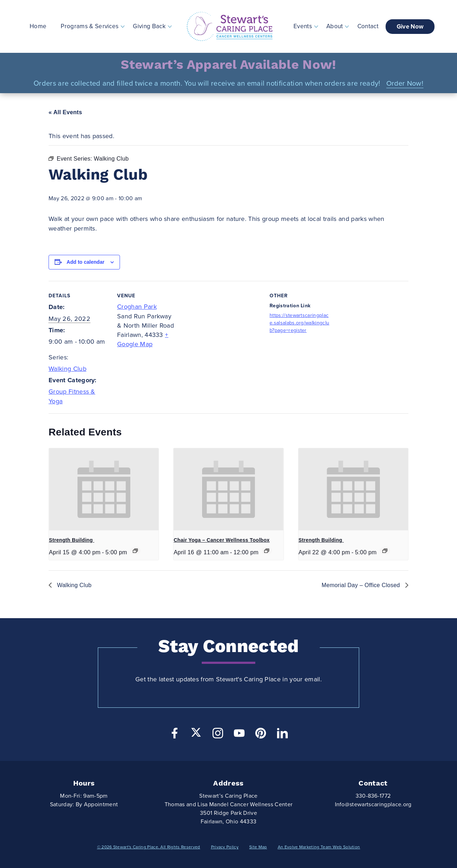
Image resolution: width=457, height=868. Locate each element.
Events (303, 26)
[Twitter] (196, 732)
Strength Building (72, 540)
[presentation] (104, 489)
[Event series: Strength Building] (135, 551)
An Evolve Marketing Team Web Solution (319, 847)
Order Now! (405, 84)
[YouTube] (239, 735)
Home (38, 26)
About (335, 26)
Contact (368, 26)
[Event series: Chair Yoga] (267, 551)
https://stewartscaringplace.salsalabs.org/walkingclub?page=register (299, 323)
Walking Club (67, 369)
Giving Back (149, 26)
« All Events (65, 112)
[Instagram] (218, 735)
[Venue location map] (223, 330)
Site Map (258, 847)
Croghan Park (137, 307)
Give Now (410, 27)
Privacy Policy (225, 847)
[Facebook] (175, 735)
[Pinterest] (261, 735)
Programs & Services (90, 26)
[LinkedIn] (282, 735)
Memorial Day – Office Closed (361, 585)
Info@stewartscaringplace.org (373, 804)
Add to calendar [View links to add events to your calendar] (86, 262)
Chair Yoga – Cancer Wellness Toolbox (222, 540)
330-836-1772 (373, 796)
